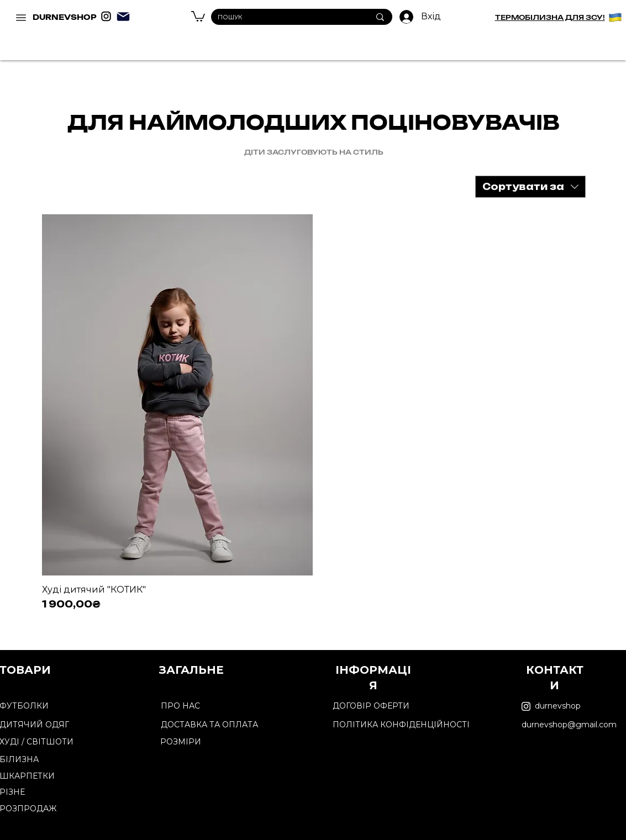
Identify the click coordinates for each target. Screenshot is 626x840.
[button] (198, 16)
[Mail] (123, 17)
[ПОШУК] (285, 17)
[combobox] (530, 187)
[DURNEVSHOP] (22, 17)
